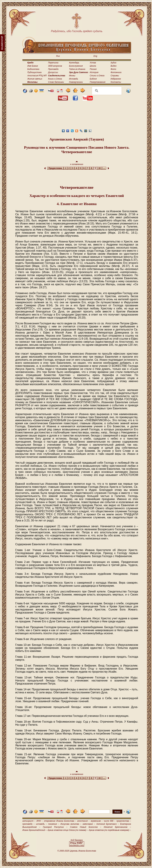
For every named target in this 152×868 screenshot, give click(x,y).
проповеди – (28, 824)
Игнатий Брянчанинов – (117, 827)
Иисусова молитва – (71, 824)
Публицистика (34, 72)
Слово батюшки (56, 82)
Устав (93, 63)
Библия (93, 79)
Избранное (116, 79)
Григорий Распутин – (55, 827)
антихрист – (29, 821)
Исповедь (74, 79)
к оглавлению (77, 163)
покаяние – (54, 824)
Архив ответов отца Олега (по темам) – (68, 830)
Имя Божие (33, 66)
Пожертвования (98, 82)
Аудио (113, 63)
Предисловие (55, 168)
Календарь (74, 63)
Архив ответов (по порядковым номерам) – (110, 830)
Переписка (53, 63)
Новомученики (76, 82)
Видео (114, 66)
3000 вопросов (55, 66)
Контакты (116, 82)
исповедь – (41, 824)
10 (99, 168)
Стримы (115, 76)
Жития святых (35, 79)
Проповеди (53, 69)
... (104, 168)
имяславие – (89, 824)
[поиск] (106, 91)
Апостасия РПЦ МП (37, 76)
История (94, 72)
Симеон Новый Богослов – (86, 827)
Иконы (72, 76)
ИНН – (40, 821)
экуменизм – (97, 821)
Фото (113, 69)
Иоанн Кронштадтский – (35, 830)
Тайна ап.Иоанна (77, 69)
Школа (93, 66)
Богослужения (76, 66)
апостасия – (83, 821)
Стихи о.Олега (97, 76)
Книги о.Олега (55, 79)
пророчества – (124, 821)
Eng (95, 56)
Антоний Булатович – (108, 824)
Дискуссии (53, 72)
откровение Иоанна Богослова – (60, 821)
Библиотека (33, 69)
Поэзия (93, 69)
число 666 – (110, 821)
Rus (58, 56)
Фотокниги (116, 72)
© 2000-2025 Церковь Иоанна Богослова (77, 851)
